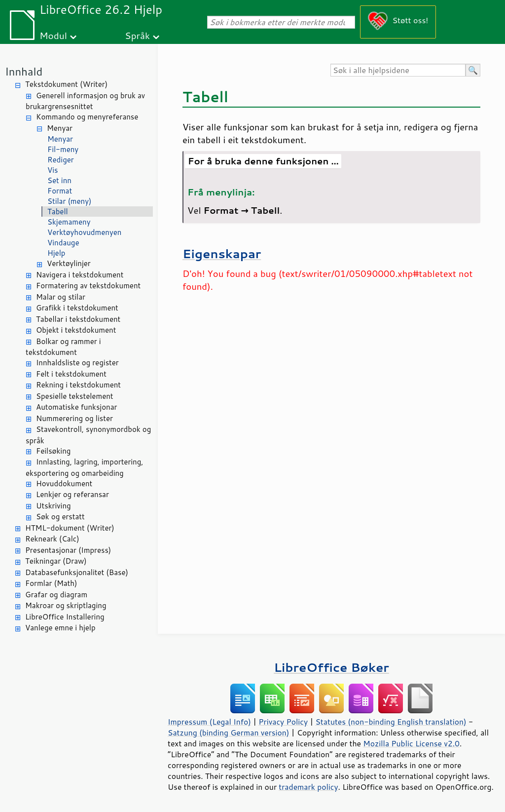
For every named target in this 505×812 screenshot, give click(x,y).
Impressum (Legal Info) (209, 722)
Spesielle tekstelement (75, 396)
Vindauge (63, 243)
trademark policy (308, 787)
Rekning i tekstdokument (78, 385)
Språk (137, 35)
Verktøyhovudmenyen (84, 232)
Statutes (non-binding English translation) (391, 722)
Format (60, 191)
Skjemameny (69, 222)
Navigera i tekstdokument (80, 275)
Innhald (24, 71)
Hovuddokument (64, 483)
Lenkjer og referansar (72, 494)
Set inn (59, 180)
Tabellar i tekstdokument (78, 319)
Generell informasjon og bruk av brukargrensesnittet (85, 101)
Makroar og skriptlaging (66, 605)
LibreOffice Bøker (331, 667)
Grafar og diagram (56, 595)
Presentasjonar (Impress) (68, 550)
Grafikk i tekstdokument (77, 308)
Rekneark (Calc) (52, 539)
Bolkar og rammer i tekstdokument (63, 347)
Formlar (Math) (51, 583)
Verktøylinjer (69, 263)
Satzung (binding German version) (229, 733)
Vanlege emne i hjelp (60, 628)
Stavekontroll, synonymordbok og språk (88, 435)
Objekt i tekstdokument (76, 330)
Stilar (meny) (69, 201)
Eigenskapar (222, 253)
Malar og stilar (61, 297)
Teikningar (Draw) (56, 561)
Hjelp (56, 253)
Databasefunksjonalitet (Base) (77, 572)
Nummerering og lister (74, 418)
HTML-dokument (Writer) (70, 528)
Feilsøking (53, 451)
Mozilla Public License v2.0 (411, 743)
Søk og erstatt (60, 517)
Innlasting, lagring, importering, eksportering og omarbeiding (85, 467)
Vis (53, 170)
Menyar (60, 128)
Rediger (61, 160)
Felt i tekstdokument (71, 374)
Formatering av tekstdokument (88, 286)
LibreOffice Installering (65, 617)
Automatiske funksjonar (76, 407)
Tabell (58, 212)
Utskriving (54, 506)
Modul (53, 35)
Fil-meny (63, 149)
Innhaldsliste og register (77, 363)
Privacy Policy (283, 722)
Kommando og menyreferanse (87, 117)
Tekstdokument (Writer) (66, 84)
